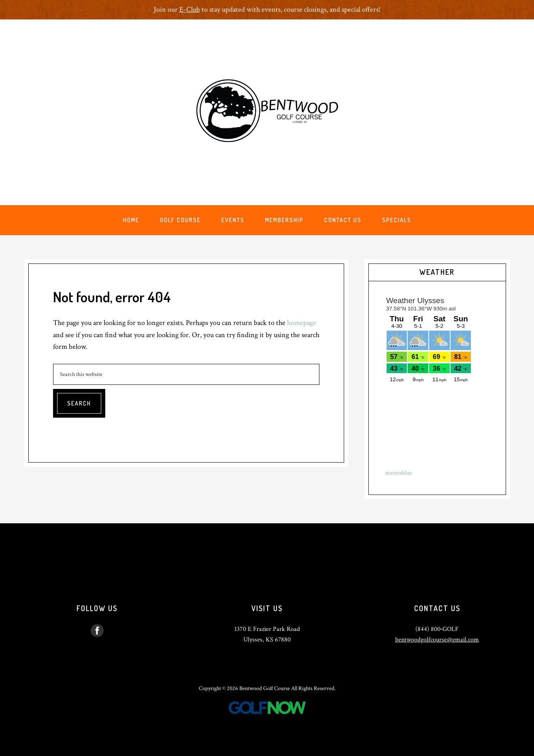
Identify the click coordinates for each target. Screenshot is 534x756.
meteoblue (399, 473)
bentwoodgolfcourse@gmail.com (437, 640)
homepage (302, 323)
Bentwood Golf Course (267, 110)
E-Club (190, 10)
